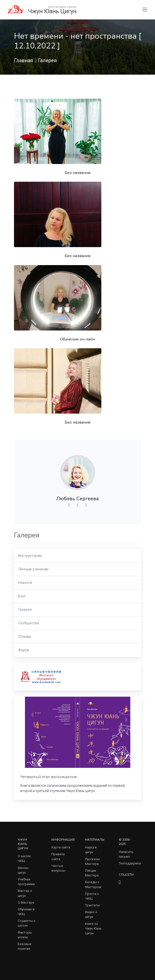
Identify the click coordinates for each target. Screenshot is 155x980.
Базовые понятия (25, 946)
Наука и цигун (91, 850)
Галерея (47, 60)
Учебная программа (26, 882)
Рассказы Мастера (92, 861)
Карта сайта (61, 847)
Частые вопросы (58, 868)
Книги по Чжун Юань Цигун (93, 928)
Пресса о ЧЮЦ (92, 896)
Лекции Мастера (92, 873)
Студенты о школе (27, 923)
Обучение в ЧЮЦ (26, 912)
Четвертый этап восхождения (48, 777)
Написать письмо (126, 854)
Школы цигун (23, 870)
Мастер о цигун (25, 893)
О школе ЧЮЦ (24, 858)
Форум (24, 650)
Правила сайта (58, 856)
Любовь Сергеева (77, 499)
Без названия (77, 173)
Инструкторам (30, 556)
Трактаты (92, 905)
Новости (25, 583)
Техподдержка (130, 863)
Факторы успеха (25, 935)
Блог (22, 596)
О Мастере (26, 902)
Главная (23, 60)
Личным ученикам (33, 569)
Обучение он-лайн (77, 339)
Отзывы (25, 637)
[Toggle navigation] (145, 10)
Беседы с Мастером (93, 884)
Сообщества (29, 623)
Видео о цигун (91, 914)
